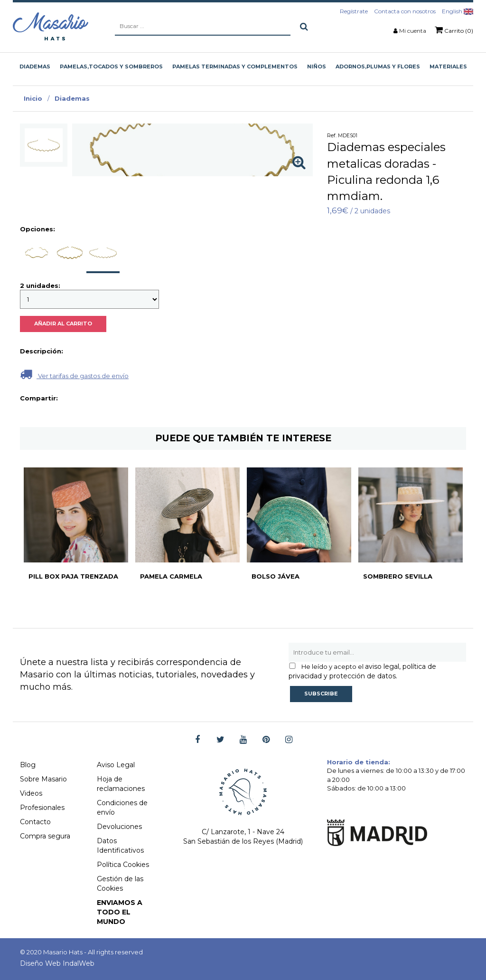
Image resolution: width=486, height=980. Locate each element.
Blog (28, 765)
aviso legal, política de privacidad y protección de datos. (362, 671)
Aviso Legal (116, 765)
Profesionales (42, 808)
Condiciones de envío (122, 808)
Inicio (33, 98)
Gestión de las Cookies (120, 884)
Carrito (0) (454, 30)
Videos (31, 793)
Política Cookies (123, 865)
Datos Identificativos (120, 846)
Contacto (35, 822)
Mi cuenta (413, 31)
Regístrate (354, 11)
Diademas (72, 98)
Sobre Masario (43, 779)
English (458, 11)
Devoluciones (119, 827)
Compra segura (45, 836)
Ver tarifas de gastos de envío (74, 374)
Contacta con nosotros (405, 11)
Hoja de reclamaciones (121, 784)
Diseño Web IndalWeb (57, 963)
